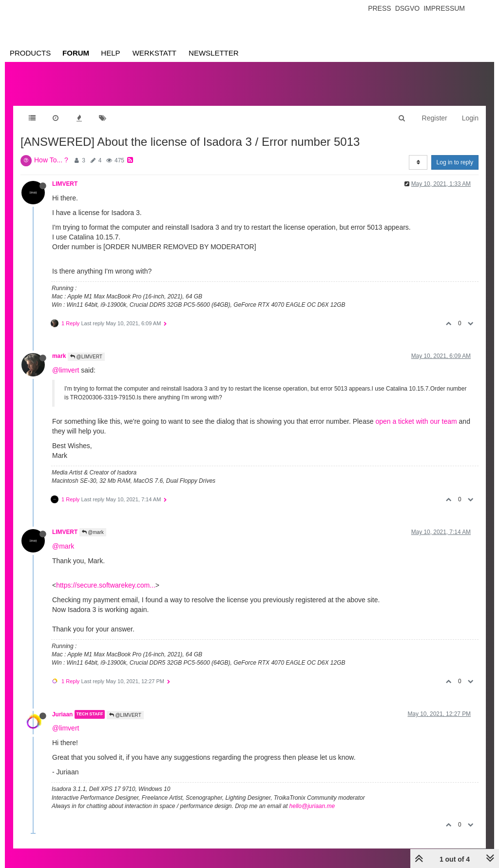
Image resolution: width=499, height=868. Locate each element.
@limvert (66, 370)
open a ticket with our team (416, 421)
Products (30, 53)
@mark (93, 532)
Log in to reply (455, 162)
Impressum (444, 8)
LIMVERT (65, 184)
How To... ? (51, 160)
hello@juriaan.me (312, 806)
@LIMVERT (86, 357)
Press (379, 8)
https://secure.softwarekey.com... (106, 585)
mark (59, 356)
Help (110, 53)
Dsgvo (408, 8)
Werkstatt (154, 53)
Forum (76, 53)
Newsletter (214, 53)
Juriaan (62, 714)
